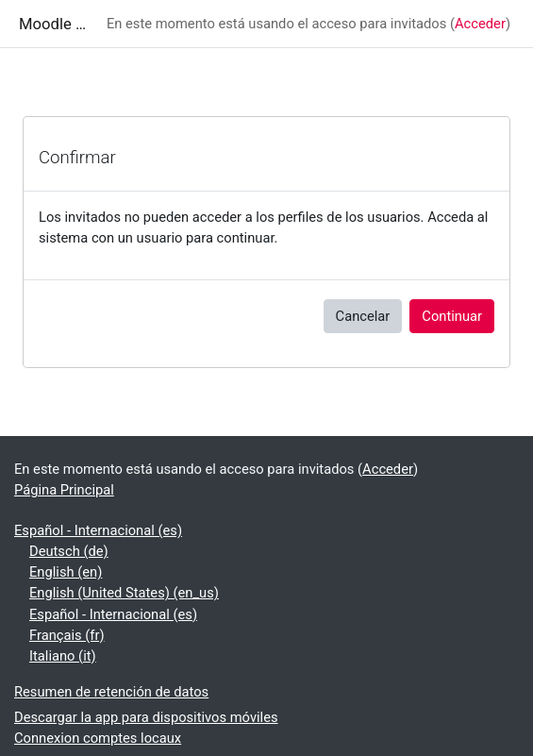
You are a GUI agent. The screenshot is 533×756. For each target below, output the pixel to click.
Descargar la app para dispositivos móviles (146, 717)
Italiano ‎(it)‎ (63, 656)
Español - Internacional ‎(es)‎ (98, 530)
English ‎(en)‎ (66, 572)
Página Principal (64, 490)
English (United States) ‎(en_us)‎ (124, 593)
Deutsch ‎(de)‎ (69, 551)
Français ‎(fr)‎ (67, 635)
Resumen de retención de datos (111, 692)
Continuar (452, 316)
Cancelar (363, 316)
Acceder (480, 24)
